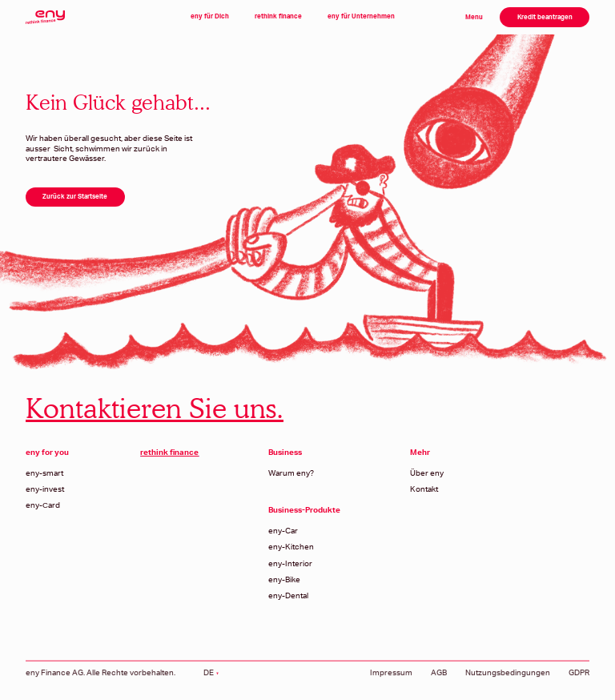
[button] (211, 680)
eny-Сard (43, 505)
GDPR (579, 680)
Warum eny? (291, 473)
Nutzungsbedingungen (508, 680)
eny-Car (283, 531)
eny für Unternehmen (361, 16)
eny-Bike (284, 580)
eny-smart (44, 473)
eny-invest (45, 489)
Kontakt (424, 489)
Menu (474, 17)
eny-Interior (290, 564)
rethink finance (278, 16)
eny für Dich (210, 16)
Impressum (391, 680)
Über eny (427, 473)
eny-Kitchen (291, 547)
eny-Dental (288, 596)
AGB (439, 680)
